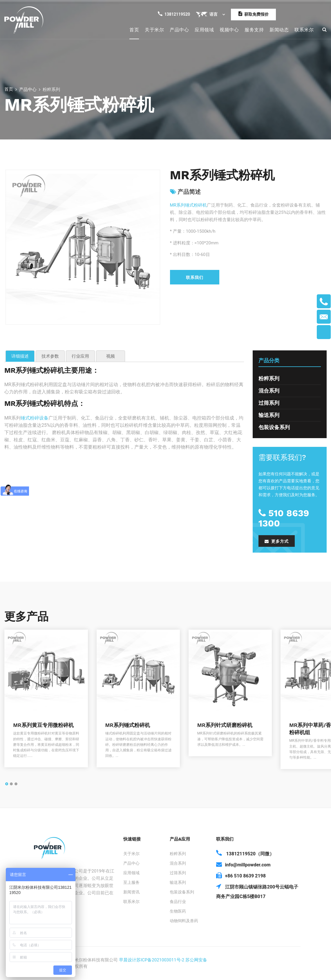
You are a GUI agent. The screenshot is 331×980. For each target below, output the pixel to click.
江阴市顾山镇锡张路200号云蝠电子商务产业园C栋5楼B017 (257, 891)
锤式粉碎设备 (35, 418)
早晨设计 (128, 960)
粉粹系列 (269, 378)
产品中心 (179, 30)
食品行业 (178, 902)
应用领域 (204, 30)
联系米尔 (304, 30)
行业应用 (80, 356)
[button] (7, 784)
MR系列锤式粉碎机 (188, 205)
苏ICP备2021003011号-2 (160, 960)
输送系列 (269, 415)
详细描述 (20, 356)
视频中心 (229, 30)
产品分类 (269, 360)
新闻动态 (279, 30)
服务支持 (254, 30)
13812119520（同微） (245, 853)
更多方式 (277, 541)
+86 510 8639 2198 (241, 876)
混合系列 (269, 391)
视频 (111, 356)
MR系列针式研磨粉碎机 (225, 725)
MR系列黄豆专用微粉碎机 (43, 725)
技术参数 (50, 356)
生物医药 (178, 911)
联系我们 (195, 277)
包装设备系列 (274, 427)
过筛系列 (269, 403)
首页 (134, 30)
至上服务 (131, 882)
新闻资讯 (131, 892)
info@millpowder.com (243, 865)
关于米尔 (154, 30)
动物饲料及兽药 (184, 921)
